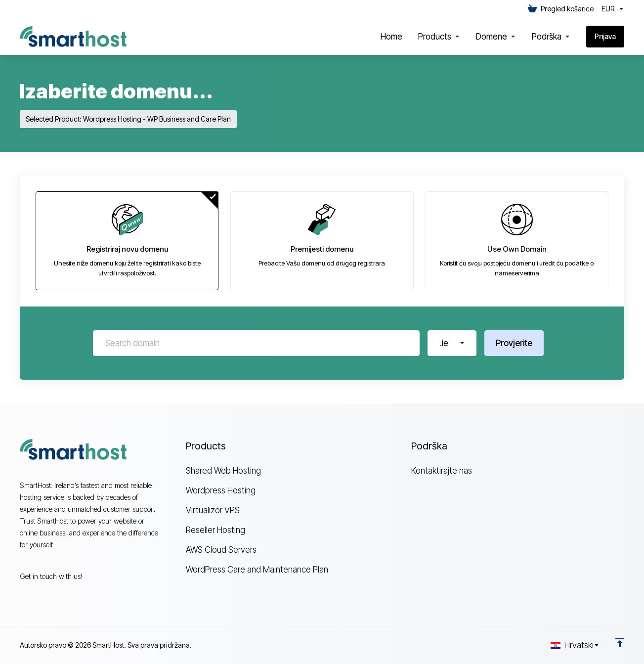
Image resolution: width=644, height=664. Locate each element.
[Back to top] (620, 643)
